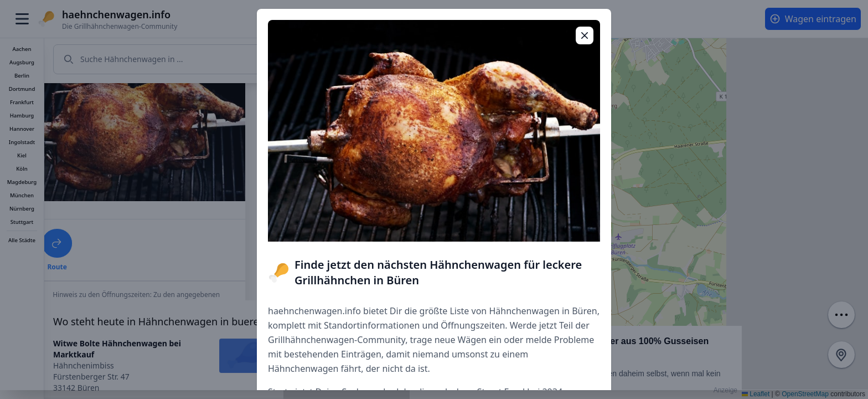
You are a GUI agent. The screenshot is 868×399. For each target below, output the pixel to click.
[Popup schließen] (585, 35)
